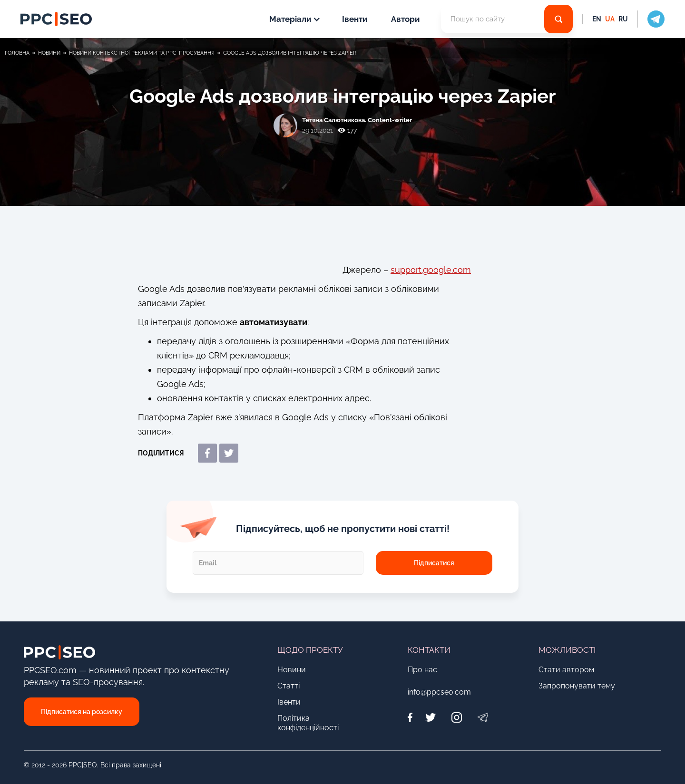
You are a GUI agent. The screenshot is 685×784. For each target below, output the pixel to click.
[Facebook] (412, 717)
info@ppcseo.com (439, 692)
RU (623, 19)
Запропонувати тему (577, 686)
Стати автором (566, 670)
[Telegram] (483, 717)
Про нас (422, 670)
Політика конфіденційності (308, 723)
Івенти (355, 19)
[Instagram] (456, 717)
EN (597, 19)
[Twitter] (430, 717)
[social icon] (651, 19)
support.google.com (431, 270)
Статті (289, 686)
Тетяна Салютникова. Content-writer (357, 120)
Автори (405, 19)
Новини (292, 670)
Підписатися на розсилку (82, 712)
